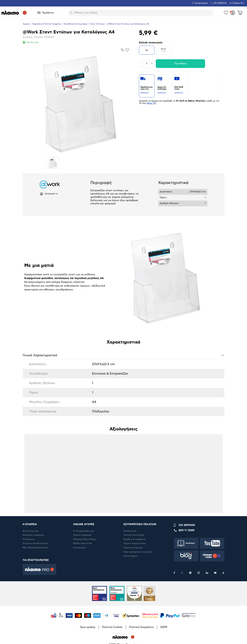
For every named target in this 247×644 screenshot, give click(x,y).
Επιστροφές (80, 548)
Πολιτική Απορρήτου (141, 627)
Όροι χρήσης (88, 627)
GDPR (164, 627)
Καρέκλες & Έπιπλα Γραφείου (47, 24)
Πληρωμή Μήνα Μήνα (84, 539)
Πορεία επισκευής (133, 548)
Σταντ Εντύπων (97, 24)
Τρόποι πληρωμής (82, 535)
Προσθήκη (180, 64)
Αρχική (26, 24)
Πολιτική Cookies (112, 627)
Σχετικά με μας (31, 531)
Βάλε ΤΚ (151, 103)
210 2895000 (187, 525)
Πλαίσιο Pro (238, 3)
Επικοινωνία (130, 531)
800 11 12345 (187, 530)
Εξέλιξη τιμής (31, 42)
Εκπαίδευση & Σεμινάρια (75, 24)
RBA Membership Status (36, 548)
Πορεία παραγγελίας (135, 543)
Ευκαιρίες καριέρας (33, 535)
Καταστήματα (201, 3)
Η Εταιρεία (28, 539)
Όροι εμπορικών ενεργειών (138, 552)
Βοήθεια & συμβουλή (135, 539)
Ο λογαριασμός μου (84, 531)
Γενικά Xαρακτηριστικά (123, 355)
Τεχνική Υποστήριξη (134, 535)
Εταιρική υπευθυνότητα (35, 543)
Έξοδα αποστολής (83, 543)
